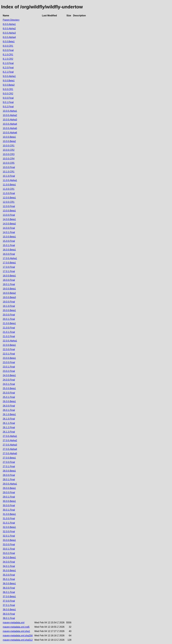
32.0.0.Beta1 (9, 527)
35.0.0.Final (9, 575)
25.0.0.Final (9, 393)
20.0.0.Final (9, 315)
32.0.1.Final (9, 536)
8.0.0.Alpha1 (9, 24)
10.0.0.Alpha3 (10, 120)
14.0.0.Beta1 (9, 219)
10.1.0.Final (9, 176)
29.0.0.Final (9, 492)
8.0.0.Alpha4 (9, 37)
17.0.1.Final (9, 271)
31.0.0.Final (9, 518)
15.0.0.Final (9, 241)
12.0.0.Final (9, 206)
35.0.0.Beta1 (9, 571)
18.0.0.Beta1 (9, 276)
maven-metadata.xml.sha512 (18, 640)
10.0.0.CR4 (9, 159)
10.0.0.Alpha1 (10, 111)
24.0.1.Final (9, 384)
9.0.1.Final (8, 102)
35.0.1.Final (9, 579)
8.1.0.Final (8, 63)
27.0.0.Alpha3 (10, 445)
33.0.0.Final (9, 544)
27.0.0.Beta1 (9, 458)
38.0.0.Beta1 (9, 610)
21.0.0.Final (9, 328)
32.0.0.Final (9, 531)
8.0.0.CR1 (8, 46)
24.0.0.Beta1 (9, 375)
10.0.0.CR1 (9, 146)
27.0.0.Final (9, 462)
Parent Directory (11, 20)
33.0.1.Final (9, 549)
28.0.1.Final (9, 479)
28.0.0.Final (9, 475)
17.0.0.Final (9, 267)
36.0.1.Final (9, 592)
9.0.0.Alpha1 (9, 76)
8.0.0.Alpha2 (9, 29)
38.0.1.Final (9, 618)
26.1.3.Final (9, 432)
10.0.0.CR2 (9, 150)
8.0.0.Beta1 (9, 42)
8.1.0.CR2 (8, 59)
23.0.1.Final (9, 367)
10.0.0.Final (9, 167)
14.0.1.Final (9, 232)
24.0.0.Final (9, 380)
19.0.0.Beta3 (9, 297)
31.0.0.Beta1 (9, 514)
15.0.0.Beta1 (9, 237)
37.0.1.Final (9, 605)
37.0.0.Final (9, 601)
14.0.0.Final (9, 228)
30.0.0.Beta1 (9, 501)
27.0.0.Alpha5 (10, 453)
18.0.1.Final (9, 284)
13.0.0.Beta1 (9, 211)
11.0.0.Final (9, 193)
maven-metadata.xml (14, 623)
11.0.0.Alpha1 (10, 180)
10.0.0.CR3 (9, 154)
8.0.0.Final (8, 50)
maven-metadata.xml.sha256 (18, 636)
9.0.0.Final (8, 98)
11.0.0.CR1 (9, 189)
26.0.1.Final (9, 410)
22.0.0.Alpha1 (10, 341)
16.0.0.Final (9, 254)
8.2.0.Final (8, 68)
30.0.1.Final (9, 510)
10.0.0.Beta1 (9, 137)
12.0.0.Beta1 (9, 198)
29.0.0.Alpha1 (10, 484)
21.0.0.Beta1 (9, 323)
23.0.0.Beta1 (9, 358)
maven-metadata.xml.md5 (16, 627)
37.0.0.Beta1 (9, 597)
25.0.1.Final (9, 397)
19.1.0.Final (9, 306)
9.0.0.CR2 (8, 94)
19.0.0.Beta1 (9, 289)
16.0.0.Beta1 (9, 250)
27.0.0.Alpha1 (10, 436)
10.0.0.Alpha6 (10, 133)
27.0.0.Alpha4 (10, 449)
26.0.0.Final (9, 406)
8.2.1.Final (8, 72)
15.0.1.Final (9, 245)
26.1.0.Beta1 (9, 414)
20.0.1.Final (9, 319)
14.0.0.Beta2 (9, 224)
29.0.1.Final (9, 497)
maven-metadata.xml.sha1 (16, 631)
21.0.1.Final (9, 332)
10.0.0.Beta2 (9, 141)
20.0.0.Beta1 (9, 310)
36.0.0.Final (9, 588)
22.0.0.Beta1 (9, 345)
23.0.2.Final (9, 371)
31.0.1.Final (9, 523)
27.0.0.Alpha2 (10, 440)
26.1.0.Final (9, 419)
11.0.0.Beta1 (9, 185)
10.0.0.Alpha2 (10, 115)
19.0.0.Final (9, 302)
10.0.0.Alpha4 (10, 124)
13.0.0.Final (9, 215)
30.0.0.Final (9, 505)
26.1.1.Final (9, 423)
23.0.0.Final (9, 362)
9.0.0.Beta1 (9, 81)
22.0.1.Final (9, 354)
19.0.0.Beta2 (9, 293)
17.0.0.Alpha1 (10, 258)
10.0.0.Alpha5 (10, 128)
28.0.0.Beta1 (9, 471)
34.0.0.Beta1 (9, 558)
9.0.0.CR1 (8, 89)
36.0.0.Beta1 (9, 584)
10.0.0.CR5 (9, 163)
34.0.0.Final (9, 562)
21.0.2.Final (9, 336)
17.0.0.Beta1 (9, 263)
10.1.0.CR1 (9, 172)
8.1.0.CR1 (8, 55)
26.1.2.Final (9, 427)
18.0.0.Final (9, 280)
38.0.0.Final (9, 614)
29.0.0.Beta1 (9, 488)
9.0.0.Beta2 (9, 85)
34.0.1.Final (9, 566)
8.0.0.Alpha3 (9, 33)
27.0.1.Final (9, 466)
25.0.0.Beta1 (9, 388)
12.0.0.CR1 (9, 202)
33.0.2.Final (9, 553)
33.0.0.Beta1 (9, 540)
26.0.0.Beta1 (9, 401)
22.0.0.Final (9, 349)
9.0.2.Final (8, 107)
